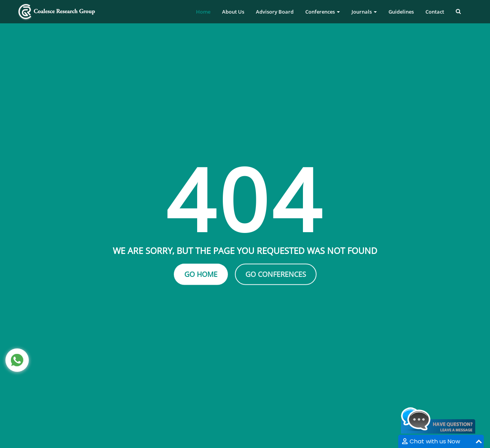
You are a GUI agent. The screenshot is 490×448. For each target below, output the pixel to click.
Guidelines (401, 12)
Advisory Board (275, 12)
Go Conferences (276, 274)
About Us (233, 12)
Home (203, 12)
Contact (435, 12)
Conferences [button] (323, 12)
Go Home (201, 274)
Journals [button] (364, 12)
